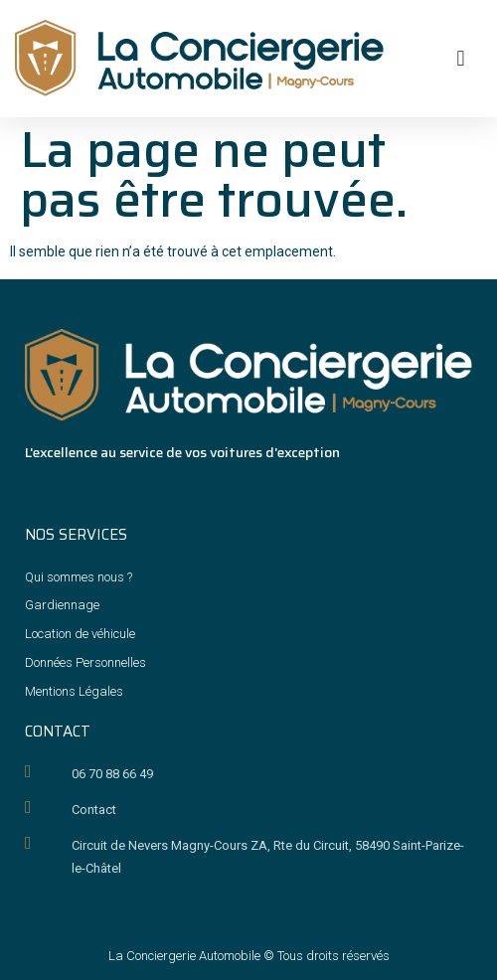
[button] (461, 58)
